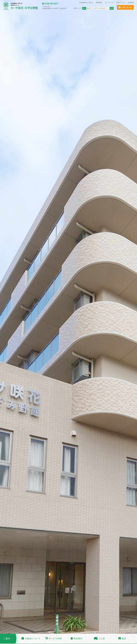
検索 (112, 8)
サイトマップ (109, 3)
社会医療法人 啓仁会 (86, 3)
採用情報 (131, 3)
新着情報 (99, 3)
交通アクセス (121, 3)
